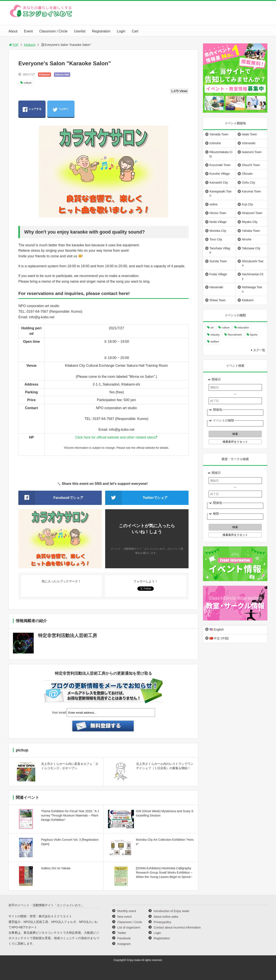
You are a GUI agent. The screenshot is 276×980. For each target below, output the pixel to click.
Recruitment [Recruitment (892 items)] (235, 335)
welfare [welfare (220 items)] (215, 342)
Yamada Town (219, 134)
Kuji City (247, 204)
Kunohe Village (220, 174)
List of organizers (129, 927)
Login (121, 31)
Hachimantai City (253, 276)
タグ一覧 (259, 350)
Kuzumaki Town (220, 165)
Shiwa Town (217, 300)
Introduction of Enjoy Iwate (171, 911)
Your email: (59, 713)
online (213, 204)
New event (124, 917)
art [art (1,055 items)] (212, 328)
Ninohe (247, 239)
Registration (101, 31)
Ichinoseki (249, 143)
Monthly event (127, 911)
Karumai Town (251, 191)
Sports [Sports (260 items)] (254, 335)
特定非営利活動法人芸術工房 (67, 635)
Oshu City (248, 183)
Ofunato (247, 174)
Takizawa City (251, 248)
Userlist (80, 31)
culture (28, 83)
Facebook (124, 938)
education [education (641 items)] (243, 328)
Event (28, 31)
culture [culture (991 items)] (226, 328)
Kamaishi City (219, 183)
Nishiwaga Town (252, 289)
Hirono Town (218, 213)
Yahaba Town (251, 231)
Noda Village (218, 222)
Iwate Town (249, 134)
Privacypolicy (162, 922)
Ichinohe (215, 143)
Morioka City (218, 231)
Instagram (124, 944)
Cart (135, 31)
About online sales (166, 917)
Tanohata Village (220, 250)
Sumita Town (218, 261)
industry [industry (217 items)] (215, 335)
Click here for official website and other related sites (115, 437)
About (13, 31)
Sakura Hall (62, 75)
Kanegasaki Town (220, 194)
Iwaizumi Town (252, 152)
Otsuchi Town (251, 165)
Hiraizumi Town (252, 213)
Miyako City (250, 222)
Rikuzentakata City (221, 154)
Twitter (122, 933)
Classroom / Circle (53, 31)
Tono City (216, 239)
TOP (13, 45)
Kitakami (30, 45)
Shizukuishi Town (253, 263)
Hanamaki (216, 287)
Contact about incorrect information (177, 927)
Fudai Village (218, 274)
